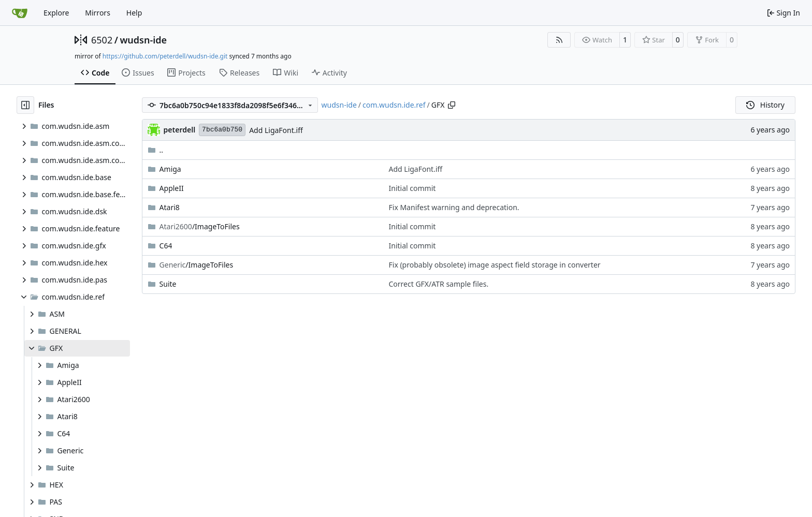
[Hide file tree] (25, 105)
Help (134, 13)
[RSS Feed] (559, 40)
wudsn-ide (143, 40)
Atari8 (170, 207)
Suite (168, 284)
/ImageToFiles (200, 226)
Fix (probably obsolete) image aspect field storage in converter (495, 265)
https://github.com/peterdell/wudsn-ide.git (165, 56)
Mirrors (98, 13)
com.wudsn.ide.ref (394, 105)
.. (156, 150)
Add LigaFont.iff (276, 130)
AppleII (172, 188)
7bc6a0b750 (222, 130)
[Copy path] (452, 105)
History (765, 105)
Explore (56, 13)
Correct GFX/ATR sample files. (439, 284)
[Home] (20, 13)
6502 (102, 40)
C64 (166, 246)
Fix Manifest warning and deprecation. (454, 207)
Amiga (170, 169)
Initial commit (412, 188)
